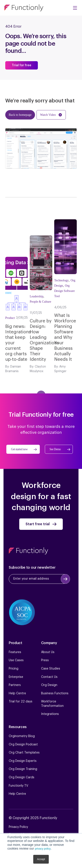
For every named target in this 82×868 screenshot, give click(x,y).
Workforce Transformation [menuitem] (52, 704)
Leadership (37, 296)
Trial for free (22, 65)
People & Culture (40, 302)
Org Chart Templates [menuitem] (24, 753)
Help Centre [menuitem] (17, 693)
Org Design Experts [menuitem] (23, 761)
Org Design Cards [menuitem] (22, 777)
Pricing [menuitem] (14, 669)
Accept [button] (41, 859)
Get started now (19, 449)
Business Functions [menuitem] (55, 693)
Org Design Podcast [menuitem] (23, 745)
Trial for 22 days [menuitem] (21, 702)
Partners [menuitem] (15, 685)
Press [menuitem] (45, 660)
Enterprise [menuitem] (16, 677)
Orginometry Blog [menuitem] (22, 736)
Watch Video (48, 115)
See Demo (55, 449)
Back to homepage (20, 115)
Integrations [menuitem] (50, 714)
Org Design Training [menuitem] (23, 769)
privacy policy (43, 849)
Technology (61, 280)
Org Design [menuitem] (49, 685)
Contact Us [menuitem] (49, 677)
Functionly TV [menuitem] (18, 786)
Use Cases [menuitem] (16, 660)
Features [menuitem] (15, 652)
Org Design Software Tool (65, 291)
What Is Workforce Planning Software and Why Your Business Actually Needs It (65, 338)
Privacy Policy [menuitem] (18, 827)
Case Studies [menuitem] (51, 669)
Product (10, 318)
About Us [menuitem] (48, 652)
